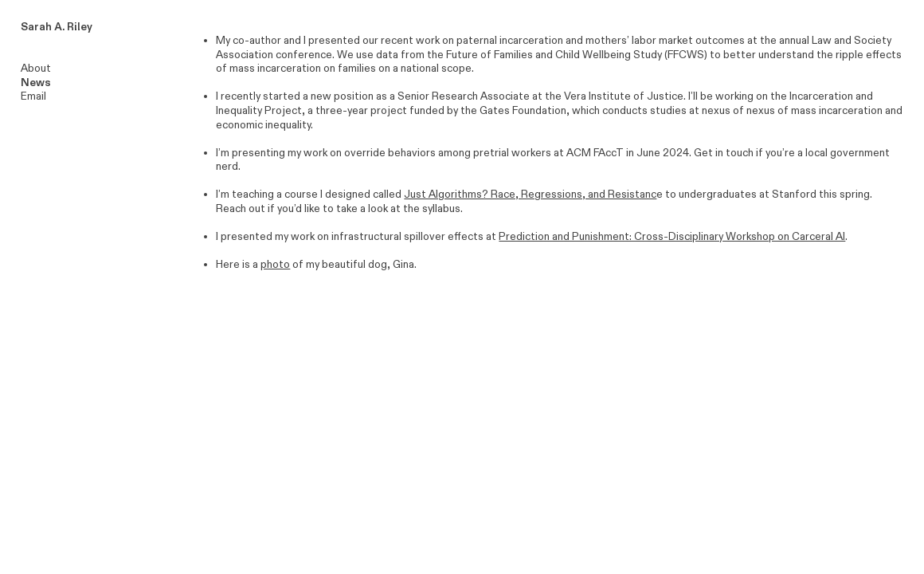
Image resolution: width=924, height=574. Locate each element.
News (36, 83)
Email (33, 96)
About (36, 69)
